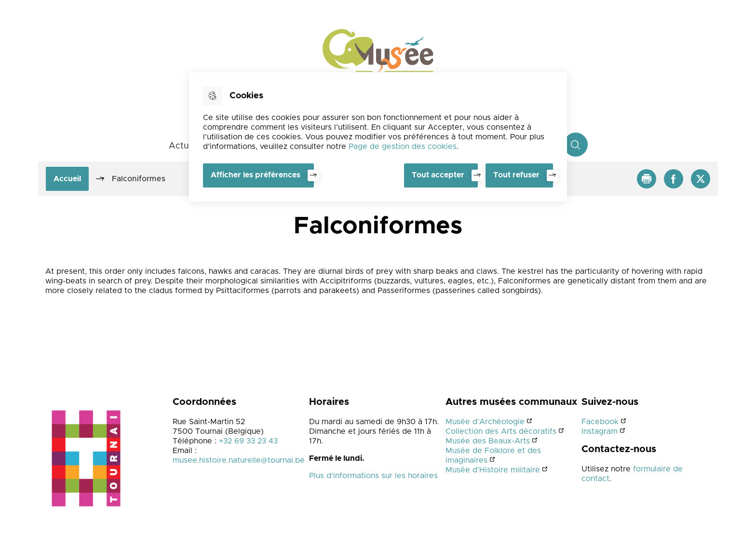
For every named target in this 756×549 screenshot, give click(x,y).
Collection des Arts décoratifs (501, 431)
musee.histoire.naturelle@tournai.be (239, 460)
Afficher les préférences (256, 175)
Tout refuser (516, 175)
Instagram (600, 431)
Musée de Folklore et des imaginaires (493, 455)
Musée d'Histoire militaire (493, 470)
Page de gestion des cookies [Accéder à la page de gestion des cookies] (403, 147)
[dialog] (378, 137)
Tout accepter (438, 175)
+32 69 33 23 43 (248, 441)
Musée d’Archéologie (485, 422)
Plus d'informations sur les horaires (373, 476)
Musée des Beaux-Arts (488, 441)
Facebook (600, 422)
